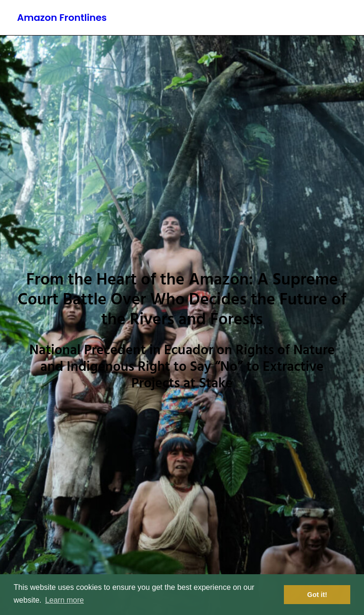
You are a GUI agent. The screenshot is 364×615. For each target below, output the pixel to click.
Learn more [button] (64, 600)
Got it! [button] (317, 595)
